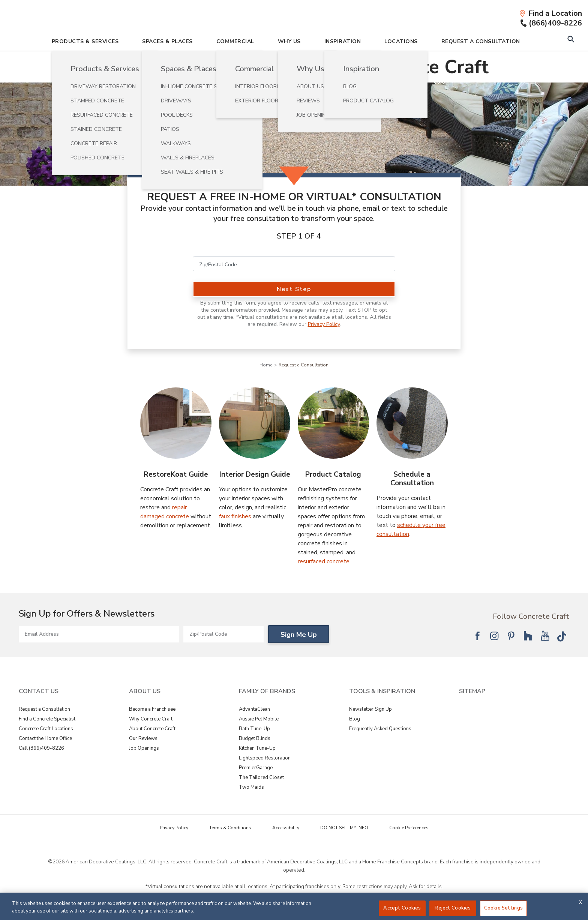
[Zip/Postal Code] (294, 265)
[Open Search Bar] (571, 41)
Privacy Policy (324, 325)
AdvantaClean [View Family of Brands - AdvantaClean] (254, 710)
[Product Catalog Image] (333, 424)
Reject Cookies (453, 908)
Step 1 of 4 (299, 237)
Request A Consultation (481, 43)
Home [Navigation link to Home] (266, 366)
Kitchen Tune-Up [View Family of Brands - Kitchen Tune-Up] (257, 749)
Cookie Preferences (409, 829)
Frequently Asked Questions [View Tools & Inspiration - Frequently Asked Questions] (380, 730)
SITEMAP (472, 692)
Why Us (289, 43)
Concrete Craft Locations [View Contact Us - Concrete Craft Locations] (46, 730)
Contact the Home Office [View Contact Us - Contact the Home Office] (45, 740)
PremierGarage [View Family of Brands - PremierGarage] (256, 769)
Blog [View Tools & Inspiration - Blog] (355, 720)
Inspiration (343, 43)
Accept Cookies (402, 908)
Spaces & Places (167, 43)
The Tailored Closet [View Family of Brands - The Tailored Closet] (261, 779)
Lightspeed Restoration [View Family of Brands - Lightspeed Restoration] (265, 759)
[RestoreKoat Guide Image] (176, 424)
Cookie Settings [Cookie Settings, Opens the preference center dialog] (503, 908)
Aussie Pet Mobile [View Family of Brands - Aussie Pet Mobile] (259, 720)
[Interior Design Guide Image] (255, 424)
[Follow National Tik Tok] (562, 637)
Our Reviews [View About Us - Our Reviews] (143, 740)
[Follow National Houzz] (528, 637)
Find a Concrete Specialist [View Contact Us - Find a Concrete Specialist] (47, 720)
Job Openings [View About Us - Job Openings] (144, 749)
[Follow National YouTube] (545, 637)
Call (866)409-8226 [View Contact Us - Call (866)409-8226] (41, 749)
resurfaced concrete (324, 563)
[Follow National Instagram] (494, 637)
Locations (401, 43)
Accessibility (286, 829)
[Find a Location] (550, 14)
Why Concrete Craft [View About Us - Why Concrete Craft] (151, 720)
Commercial (235, 43)
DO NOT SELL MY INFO (344, 829)
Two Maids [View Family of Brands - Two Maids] (251, 788)
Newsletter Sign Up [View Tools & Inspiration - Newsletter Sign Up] (370, 710)
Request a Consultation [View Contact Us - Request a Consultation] (44, 710)
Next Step (294, 290)
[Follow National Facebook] (477, 637)
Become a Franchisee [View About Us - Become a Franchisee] (152, 710)
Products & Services (85, 43)
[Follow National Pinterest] (511, 637)
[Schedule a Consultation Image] (412, 424)
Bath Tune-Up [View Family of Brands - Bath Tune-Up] (254, 730)
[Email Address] (99, 635)
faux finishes (235, 518)
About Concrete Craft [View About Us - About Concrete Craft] (152, 730)
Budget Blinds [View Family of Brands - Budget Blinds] (255, 740)
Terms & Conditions (230, 829)
